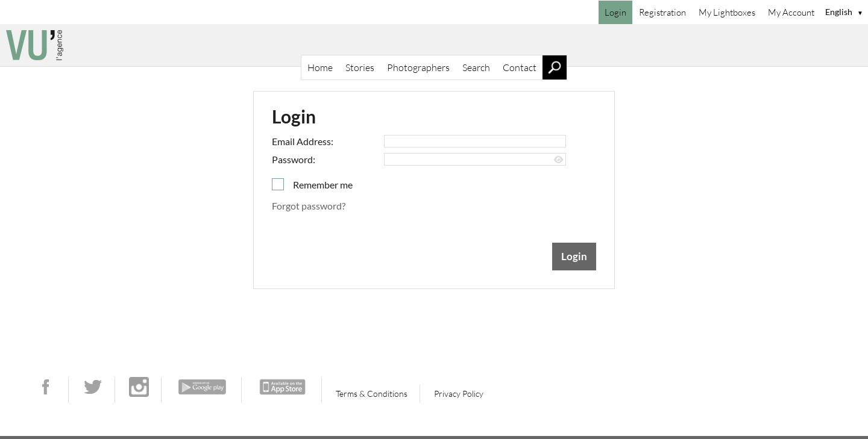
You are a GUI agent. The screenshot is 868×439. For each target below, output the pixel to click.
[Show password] (558, 160)
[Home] (434, 45)
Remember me (323, 185)
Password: (294, 159)
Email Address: (303, 141)
